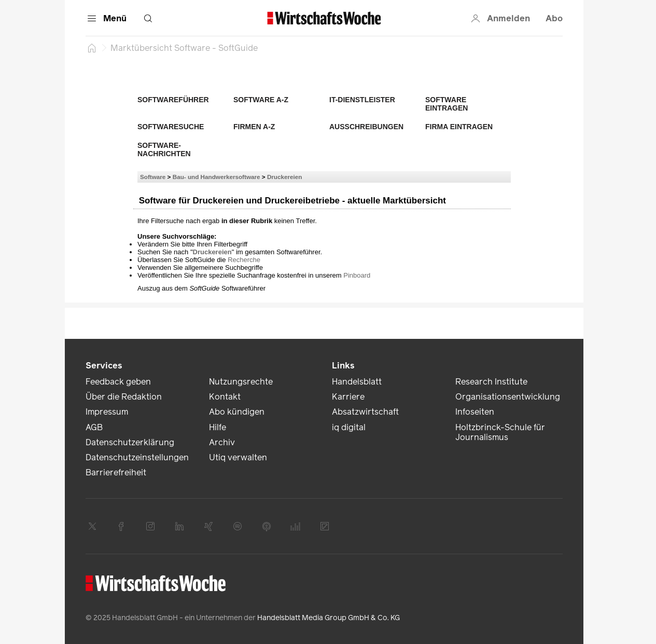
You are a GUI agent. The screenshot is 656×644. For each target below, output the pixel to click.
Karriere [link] (348, 397)
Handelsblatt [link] (357, 382)
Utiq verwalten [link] (238, 457)
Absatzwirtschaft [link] (365, 412)
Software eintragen (446, 104)
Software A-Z (261, 100)
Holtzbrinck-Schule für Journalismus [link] (500, 432)
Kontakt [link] (225, 397)
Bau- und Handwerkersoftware (217, 177)
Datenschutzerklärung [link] (130, 442)
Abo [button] (554, 18)
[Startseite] (92, 48)
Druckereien (285, 177)
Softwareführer (173, 100)
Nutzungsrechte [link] (241, 382)
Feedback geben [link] (118, 382)
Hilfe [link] (218, 427)
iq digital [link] (349, 427)
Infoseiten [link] (475, 412)
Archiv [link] (222, 442)
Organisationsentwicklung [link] (508, 397)
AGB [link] (94, 427)
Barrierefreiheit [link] (116, 472)
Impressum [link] (107, 412)
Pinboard (357, 275)
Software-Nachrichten (164, 149)
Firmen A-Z (254, 127)
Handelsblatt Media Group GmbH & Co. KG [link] (329, 618)
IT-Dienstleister (362, 100)
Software (153, 177)
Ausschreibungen (366, 127)
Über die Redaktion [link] (124, 397)
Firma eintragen (459, 127)
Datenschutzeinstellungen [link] (137, 457)
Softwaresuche (171, 127)
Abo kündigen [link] (237, 412)
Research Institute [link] (491, 382)
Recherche (244, 260)
